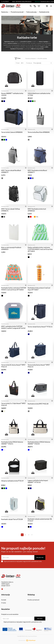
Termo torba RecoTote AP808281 (39, 132)
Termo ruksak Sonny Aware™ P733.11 (40, 327)
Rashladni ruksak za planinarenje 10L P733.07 (40, 520)
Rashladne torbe (5, 91)
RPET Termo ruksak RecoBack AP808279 (11, 171)
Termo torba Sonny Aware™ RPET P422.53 (39, 366)
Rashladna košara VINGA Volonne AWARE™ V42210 (39, 443)
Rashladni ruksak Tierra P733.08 (12, 519)
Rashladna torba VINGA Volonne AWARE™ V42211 (12, 443)
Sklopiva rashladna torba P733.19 (12, 481)
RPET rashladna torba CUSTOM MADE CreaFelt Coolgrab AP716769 (13, 327)
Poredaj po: (29, 63)
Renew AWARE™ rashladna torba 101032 (12, 94)
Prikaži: (18, 63)
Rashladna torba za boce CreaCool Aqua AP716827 (39, 289)
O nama (4, 603)
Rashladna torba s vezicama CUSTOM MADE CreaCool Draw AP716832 (14, 289)
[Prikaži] (22, 63)
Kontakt (4, 600)
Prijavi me (40, 557)
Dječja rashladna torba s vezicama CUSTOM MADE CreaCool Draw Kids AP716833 (40, 249)
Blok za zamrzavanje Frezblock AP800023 (11, 248)
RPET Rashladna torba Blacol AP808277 (37, 171)
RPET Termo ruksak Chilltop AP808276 (11, 210)
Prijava (40, 619)
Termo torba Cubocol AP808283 (12, 132)
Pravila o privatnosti (33, 600)
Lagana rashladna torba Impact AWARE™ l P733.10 (38, 481)
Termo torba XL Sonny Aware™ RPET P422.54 (13, 366)
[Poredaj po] (42, 63)
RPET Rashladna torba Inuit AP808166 (37, 210)
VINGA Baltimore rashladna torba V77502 (39, 94)
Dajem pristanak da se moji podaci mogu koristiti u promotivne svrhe (21, 561)
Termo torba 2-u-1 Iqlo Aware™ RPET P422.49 (13, 404)
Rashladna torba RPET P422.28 (38, 404)
